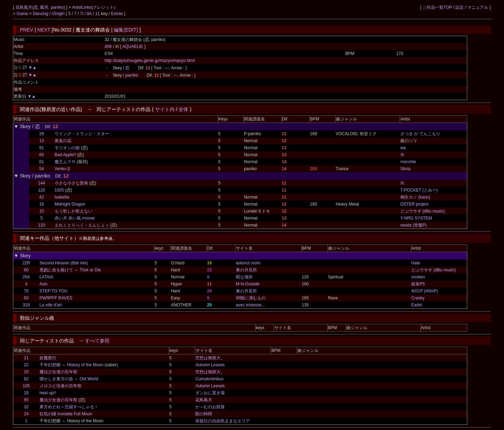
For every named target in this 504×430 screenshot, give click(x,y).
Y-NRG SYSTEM (416, 218)
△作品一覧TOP (437, 7)
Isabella (62, 197)
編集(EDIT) (126, 30)
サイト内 (165, 109)
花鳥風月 (204, 400)
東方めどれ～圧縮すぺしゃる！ (69, 407)
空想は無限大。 (210, 358)
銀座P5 (418, 284)
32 (26, 407)
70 (26, 291)
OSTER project (415, 204)
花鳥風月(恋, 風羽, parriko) (41, 7)
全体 (183, 109)
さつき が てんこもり (421, 134)
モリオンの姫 (67, 148)
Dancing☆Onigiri (49, 14)
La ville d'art (51, 305)
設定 (460, 7)
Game (23, 14)
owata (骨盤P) (414, 225)
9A (89, 14)
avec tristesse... (250, 305)
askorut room (248, 263)
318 (26, 305)
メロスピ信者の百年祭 (61, 386)
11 (97, 14)
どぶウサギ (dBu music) (423, 211)
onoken (418, 277)
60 (41, 155)
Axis (44, 284)
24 (26, 414)
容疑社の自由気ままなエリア (223, 421)
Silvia (405, 169)
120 (42, 190)
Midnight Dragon (70, 204)
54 (41, 169)
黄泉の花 (63, 141)
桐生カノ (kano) (415, 197)
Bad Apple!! (65, 155)
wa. (404, 148)
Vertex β (62, 169)
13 (41, 141)
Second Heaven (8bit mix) (64, 263)
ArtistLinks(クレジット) (94, 7)
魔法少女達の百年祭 (58, 372)
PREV (27, 30)
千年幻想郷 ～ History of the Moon (72, 365)
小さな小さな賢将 (71, 183)
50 (26, 298)
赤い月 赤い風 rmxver (75, 218)
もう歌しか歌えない (73, 211)
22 (26, 365)
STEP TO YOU (54, 291)
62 (26, 379)
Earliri (417, 305)
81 (41, 162)
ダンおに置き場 (210, 393)
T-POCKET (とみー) (419, 190)
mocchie (408, 162)
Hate (416, 263)
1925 (59, 190)
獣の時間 (204, 414)
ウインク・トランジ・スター (82, 134)
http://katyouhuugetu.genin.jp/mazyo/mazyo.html (150, 61)
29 (41, 134)
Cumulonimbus (209, 379)
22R (26, 263)
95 (26, 400)
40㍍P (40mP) (425, 291)
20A (26, 277)
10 (41, 211)
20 (26, 372)
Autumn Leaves (210, 365)
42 (41, 197)
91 (41, 148)
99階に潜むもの (251, 298)
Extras (117, 14)
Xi (402, 155)
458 (108, 47)
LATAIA (47, 277)
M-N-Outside (248, 284)
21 (26, 358)
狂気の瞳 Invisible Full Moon (66, 414)
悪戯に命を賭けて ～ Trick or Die (70, 270)
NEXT (44, 30)
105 (26, 386)
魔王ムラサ (65, 162)
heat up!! (48, 393)
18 (41, 204)
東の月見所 (246, 270)
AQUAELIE (133, 47)
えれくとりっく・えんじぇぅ (82, 225)
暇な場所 (244, 277)
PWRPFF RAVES (56, 298)
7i (82, 14)
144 (42, 183)
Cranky (418, 298)
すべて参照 (97, 341)
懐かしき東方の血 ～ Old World (69, 379)
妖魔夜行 (48, 358)
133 (42, 225)
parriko (132, 75)
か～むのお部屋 (210, 407)
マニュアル (478, 7)
